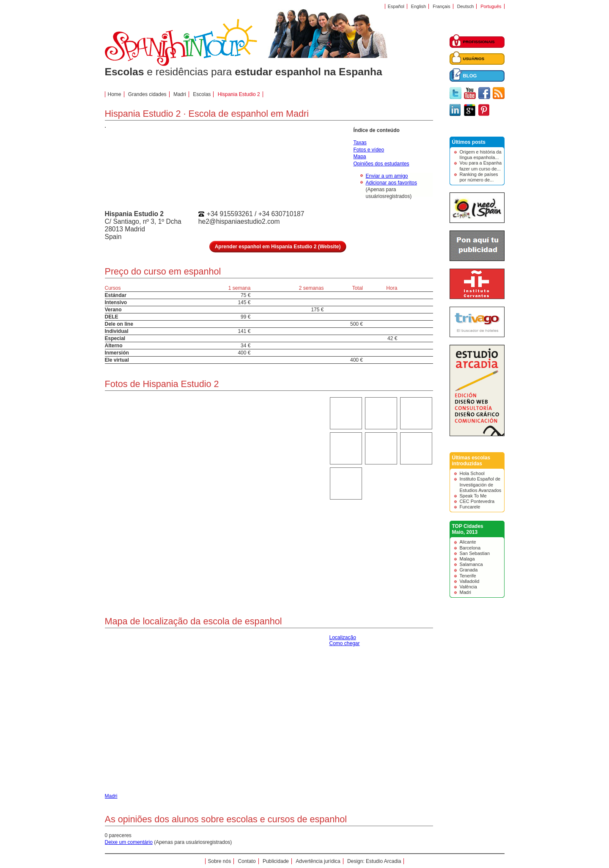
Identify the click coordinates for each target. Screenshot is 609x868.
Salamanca (471, 564)
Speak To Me (473, 496)
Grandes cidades (147, 94)
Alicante (468, 542)
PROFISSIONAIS (479, 42)
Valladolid (470, 581)
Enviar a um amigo (387, 176)
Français (441, 6)
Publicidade (276, 861)
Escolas (202, 94)
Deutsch (466, 6)
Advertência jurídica (318, 861)
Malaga (467, 559)
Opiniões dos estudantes (381, 164)
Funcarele (470, 507)
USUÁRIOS (474, 59)
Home (115, 94)
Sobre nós (220, 861)
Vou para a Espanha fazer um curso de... (481, 166)
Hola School (472, 473)
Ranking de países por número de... (479, 177)
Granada (469, 570)
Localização (343, 637)
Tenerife (468, 576)
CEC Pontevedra (477, 501)
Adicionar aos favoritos (391, 183)
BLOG (470, 76)
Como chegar (345, 643)
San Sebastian (475, 553)
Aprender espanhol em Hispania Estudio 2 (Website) (278, 247)
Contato (247, 861)
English (418, 6)
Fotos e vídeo (369, 150)
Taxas (360, 143)
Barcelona (470, 548)
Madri (466, 592)
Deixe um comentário (129, 842)
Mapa (360, 157)
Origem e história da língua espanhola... (481, 155)
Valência (468, 587)
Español (396, 6)
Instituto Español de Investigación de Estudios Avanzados (481, 484)
